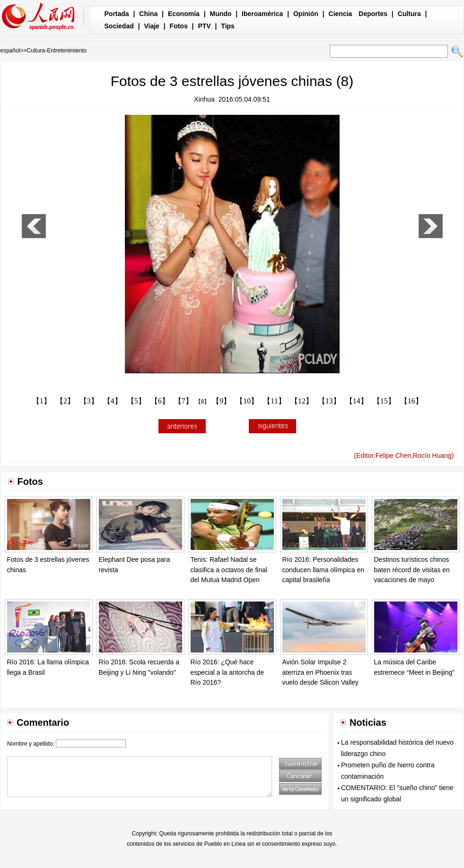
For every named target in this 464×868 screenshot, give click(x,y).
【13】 (329, 401)
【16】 (411, 401)
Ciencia (341, 14)
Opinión (306, 14)
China (148, 14)
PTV (204, 26)
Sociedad (119, 26)
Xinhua (204, 99)
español (10, 51)
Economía (184, 14)
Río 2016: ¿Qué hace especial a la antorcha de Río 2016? (228, 672)
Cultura (409, 14)
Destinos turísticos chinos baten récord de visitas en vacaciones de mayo (412, 570)
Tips (228, 26)
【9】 (221, 401)
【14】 (357, 401)
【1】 (42, 401)
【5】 (136, 401)
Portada (117, 14)
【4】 (113, 401)
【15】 (384, 401)
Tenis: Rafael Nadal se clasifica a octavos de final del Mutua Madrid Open (229, 570)
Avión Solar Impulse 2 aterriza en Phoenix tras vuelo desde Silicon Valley (321, 672)
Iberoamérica (262, 14)
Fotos (179, 26)
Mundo (221, 14)
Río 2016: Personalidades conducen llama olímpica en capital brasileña (324, 570)
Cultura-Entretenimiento (57, 51)
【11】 (274, 401)
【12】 (302, 401)
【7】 (184, 401)
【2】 (65, 401)
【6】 (160, 401)
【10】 (247, 401)
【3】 (89, 401)
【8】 (203, 402)
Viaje (151, 26)
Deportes (373, 14)
